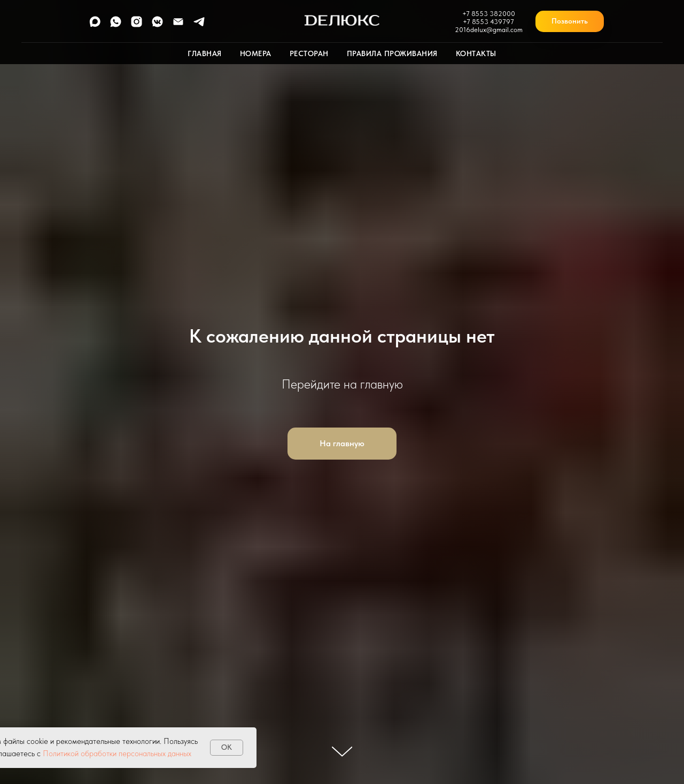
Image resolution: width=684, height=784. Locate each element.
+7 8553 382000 (489, 14)
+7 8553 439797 (488, 22)
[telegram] (199, 25)
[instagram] (137, 25)
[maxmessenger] (95, 25)
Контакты (476, 53)
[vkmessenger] (157, 25)
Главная (205, 53)
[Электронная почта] (178, 25)
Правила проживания (392, 53)
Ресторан (309, 53)
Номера (256, 53)
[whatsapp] (116, 25)
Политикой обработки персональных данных (117, 754)
